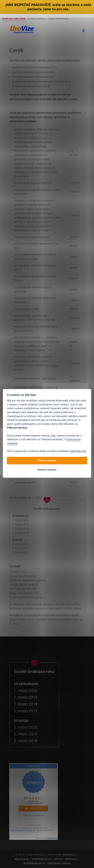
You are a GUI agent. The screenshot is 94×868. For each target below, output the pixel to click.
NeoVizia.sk (22, 859)
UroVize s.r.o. (52, 838)
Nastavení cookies (59, 863)
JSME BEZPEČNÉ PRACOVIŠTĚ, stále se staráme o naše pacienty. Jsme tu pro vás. (48, 7)
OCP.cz (58, 859)
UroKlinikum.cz (41, 859)
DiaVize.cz (72, 859)
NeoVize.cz (69, 855)
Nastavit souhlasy (47, 470)
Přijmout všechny (47, 461)
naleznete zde (78, 451)
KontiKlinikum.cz (35, 863)
